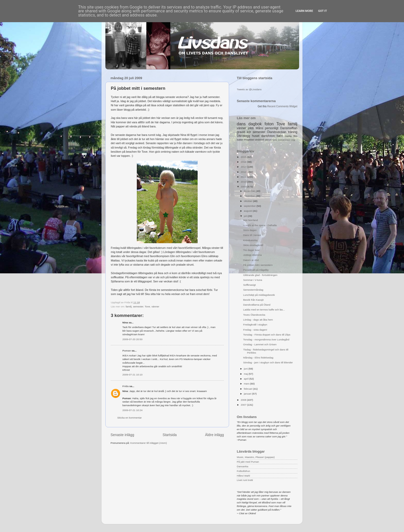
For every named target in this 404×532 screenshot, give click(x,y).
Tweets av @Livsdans (249, 89)
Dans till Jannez (252, 235)
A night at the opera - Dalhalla (260, 225)
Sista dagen (250, 230)
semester (138, 306)
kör (249, 132)
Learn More (304, 11)
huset (256, 136)
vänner (155, 306)
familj (129, 306)
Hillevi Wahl (243, 476)
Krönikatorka (250, 240)
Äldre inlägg (214, 435)
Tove (148, 306)
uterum (268, 140)
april (246, 379)
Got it (323, 11)
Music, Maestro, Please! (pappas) (256, 457)
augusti (248, 211)
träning (293, 132)
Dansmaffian (289, 128)
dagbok (255, 124)
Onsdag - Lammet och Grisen (260, 344)
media (288, 136)
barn (280, 136)
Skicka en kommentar (129, 418)
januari (248, 394)
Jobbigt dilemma (252, 255)
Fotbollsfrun (243, 471)
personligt (272, 128)
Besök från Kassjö (254, 300)
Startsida (170, 435)
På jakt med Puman (248, 462)
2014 (244, 162)
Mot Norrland (251, 220)
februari (248, 389)
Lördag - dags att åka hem (258, 320)
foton (269, 124)
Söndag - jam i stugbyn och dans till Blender (268, 362)
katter (240, 140)
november (250, 196)
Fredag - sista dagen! (255, 330)
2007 (244, 405)
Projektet (249, 140)
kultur (275, 140)
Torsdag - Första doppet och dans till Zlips (267, 335)
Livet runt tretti (245, 480)
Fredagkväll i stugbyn (255, 325)
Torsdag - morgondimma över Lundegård (266, 339)
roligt (293, 140)
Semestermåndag (253, 290)
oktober (248, 201)
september (250, 206)
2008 (244, 400)
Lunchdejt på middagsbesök (259, 295)
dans (241, 124)
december (250, 191)
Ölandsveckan (277, 132)
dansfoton (268, 136)
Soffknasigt (250, 285)
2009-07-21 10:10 (132, 375)
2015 (244, 157)
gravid (241, 132)
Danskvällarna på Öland (257, 305)
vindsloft (259, 140)
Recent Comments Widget (282, 106)
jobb (251, 128)
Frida (125, 386)
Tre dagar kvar (251, 250)
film (295, 136)
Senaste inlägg (122, 435)
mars (247, 384)
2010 (244, 182)
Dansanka (242, 466)
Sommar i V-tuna (253, 280)
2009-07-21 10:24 (132, 410)
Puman (127, 351)
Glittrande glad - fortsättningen (260, 275)
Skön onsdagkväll (253, 245)
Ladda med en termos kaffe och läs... (264, 310)
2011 (244, 177)
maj (246, 374)
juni (246, 369)
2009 (244, 187)
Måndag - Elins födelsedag (258, 358)
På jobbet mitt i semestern (258, 265)
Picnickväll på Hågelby (256, 270)
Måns (259, 128)
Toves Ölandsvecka (254, 315)
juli (246, 216)
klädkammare (284, 140)
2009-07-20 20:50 (132, 339)
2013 (244, 167)
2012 (244, 172)
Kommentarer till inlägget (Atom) (149, 443)
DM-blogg (243, 136)
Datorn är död (251, 260)
